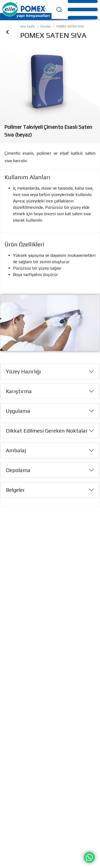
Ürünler (46, 26)
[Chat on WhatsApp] (89, 857)
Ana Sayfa (27, 26)
